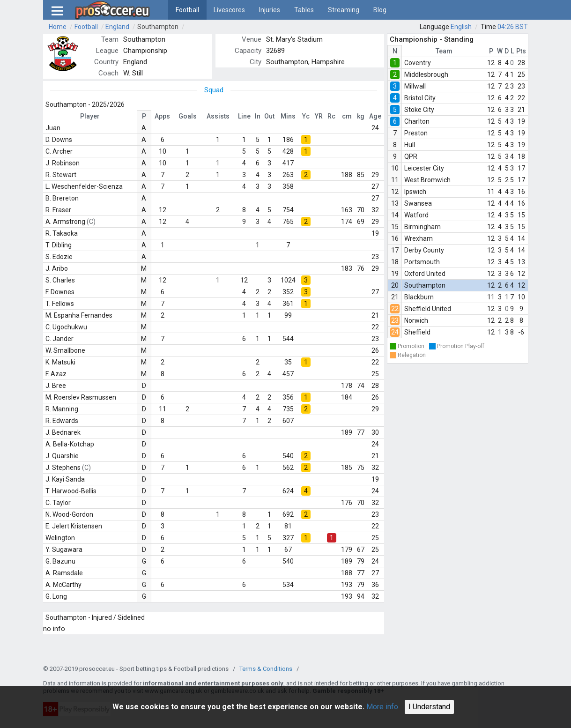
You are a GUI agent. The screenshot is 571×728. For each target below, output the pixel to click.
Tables (304, 10)
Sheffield (417, 332)
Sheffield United (428, 309)
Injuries (270, 10)
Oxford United (425, 274)
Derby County (424, 250)
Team (444, 51)
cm (347, 116)
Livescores (229, 10)
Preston (416, 133)
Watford (416, 215)
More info (382, 707)
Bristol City (420, 98)
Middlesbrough (426, 74)
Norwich (416, 320)
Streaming (344, 10)
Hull (410, 145)
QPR (411, 156)
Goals (188, 116)
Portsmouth (422, 262)
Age (375, 116)
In (258, 116)
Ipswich (415, 192)
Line (244, 116)
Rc (331, 116)
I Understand (429, 707)
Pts (521, 51)
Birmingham (423, 227)
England (117, 27)
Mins (288, 116)
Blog (380, 10)
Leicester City (424, 168)
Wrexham (419, 238)
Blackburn (419, 297)
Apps (162, 116)
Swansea (418, 203)
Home (58, 27)
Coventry (418, 63)
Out (269, 116)
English (461, 27)
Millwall (415, 86)
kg (361, 116)
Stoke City (419, 110)
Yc (306, 116)
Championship (145, 51)
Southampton (158, 27)
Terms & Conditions (266, 669)
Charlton (417, 121)
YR (319, 116)
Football (187, 10)
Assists (218, 116)
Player (90, 116)
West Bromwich (427, 180)
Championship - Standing (432, 39)
